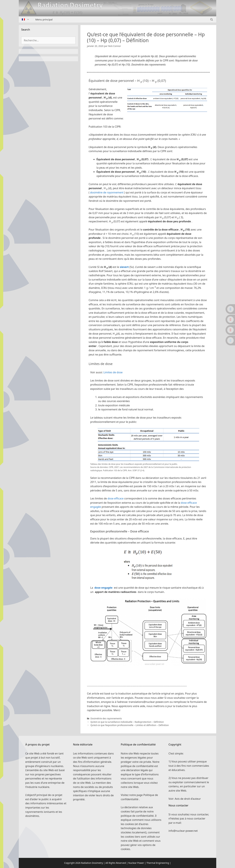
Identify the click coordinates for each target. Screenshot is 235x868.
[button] (148, 673)
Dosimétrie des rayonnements (106, 718)
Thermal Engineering (158, 863)
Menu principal (44, 19)
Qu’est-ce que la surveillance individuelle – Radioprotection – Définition (127, 722)
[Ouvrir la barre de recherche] (212, 19)
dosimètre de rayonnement (107, 192)
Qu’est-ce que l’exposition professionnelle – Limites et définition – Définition (130, 725)
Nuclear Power (136, 863)
